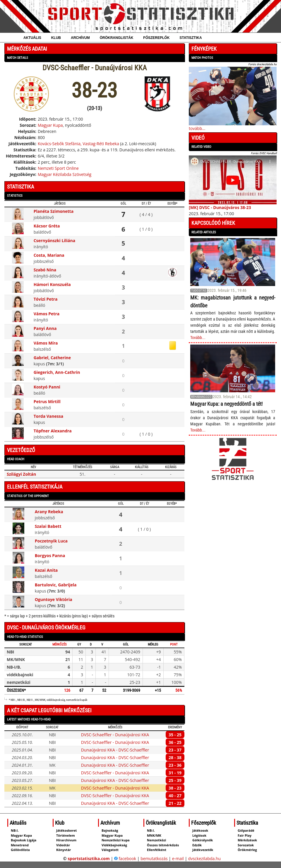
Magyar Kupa (50, 125)
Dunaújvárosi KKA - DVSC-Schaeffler (115, 750)
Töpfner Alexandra (53, 431)
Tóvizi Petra (46, 299)
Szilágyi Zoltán (21, 474)
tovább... (197, 128)
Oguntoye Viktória (54, 599)
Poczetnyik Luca (51, 541)
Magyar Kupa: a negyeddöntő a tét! (226, 404)
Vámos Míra (46, 343)
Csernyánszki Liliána (55, 240)
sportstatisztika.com (89, 858)
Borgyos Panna (50, 555)
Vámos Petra (47, 314)
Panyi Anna (45, 328)
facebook (125, 858)
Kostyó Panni (47, 387)
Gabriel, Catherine (52, 358)
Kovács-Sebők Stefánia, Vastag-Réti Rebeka (78, 144)
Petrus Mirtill (47, 402)
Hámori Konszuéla (52, 284)
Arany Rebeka (49, 512)
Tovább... (198, 338)
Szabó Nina (45, 270)
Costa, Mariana (49, 255)
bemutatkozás (154, 858)
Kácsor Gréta (47, 226)
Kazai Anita (46, 570)
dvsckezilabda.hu (204, 858)
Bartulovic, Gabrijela (56, 585)
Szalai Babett (48, 526)
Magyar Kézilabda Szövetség (65, 174)
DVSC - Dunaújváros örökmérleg (46, 628)
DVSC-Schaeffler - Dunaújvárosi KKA (115, 735)
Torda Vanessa (49, 416)
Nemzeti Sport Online (58, 168)
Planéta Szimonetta (54, 211)
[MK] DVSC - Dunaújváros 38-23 (220, 207)
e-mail (178, 858)
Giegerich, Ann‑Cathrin (57, 372)
